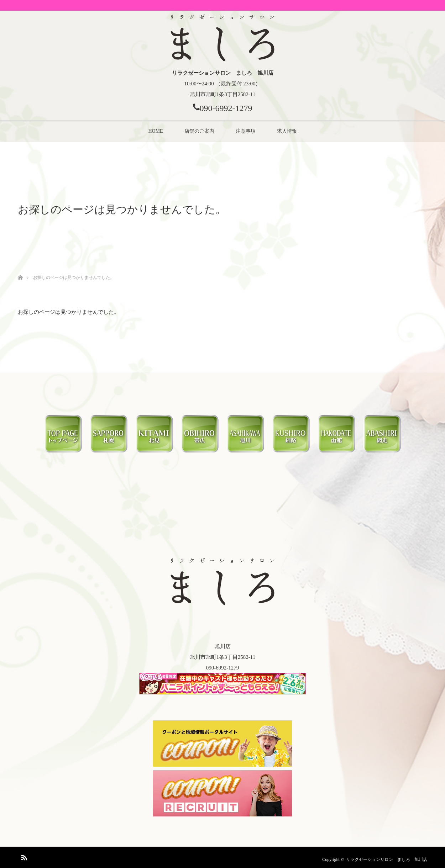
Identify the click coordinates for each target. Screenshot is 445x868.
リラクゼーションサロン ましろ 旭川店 (387, 859)
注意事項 (246, 131)
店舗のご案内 (199, 131)
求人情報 (287, 131)
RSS (23, 856)
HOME (155, 131)
